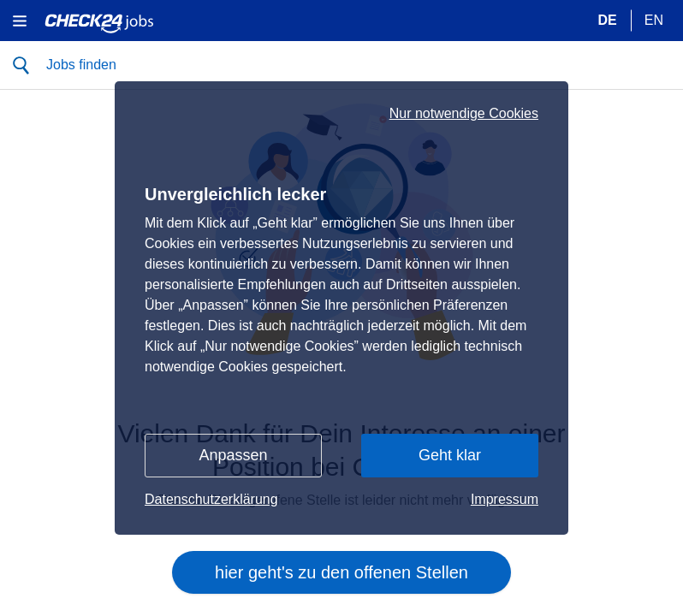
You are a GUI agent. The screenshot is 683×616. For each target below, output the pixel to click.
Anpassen (233, 455)
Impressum (505, 499)
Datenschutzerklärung (211, 499)
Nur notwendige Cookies (464, 114)
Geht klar (450, 455)
